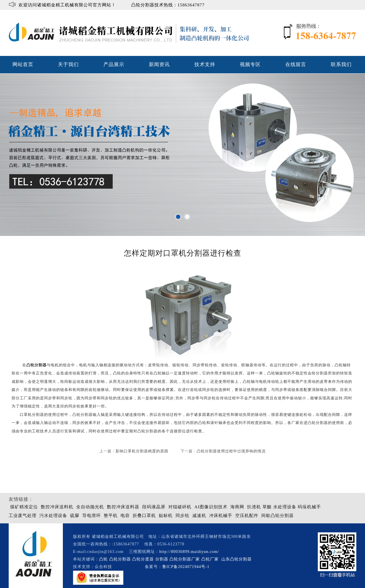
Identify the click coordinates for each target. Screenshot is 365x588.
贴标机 (166, 516)
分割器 (162, 559)
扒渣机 (254, 507)
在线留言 (296, 64)
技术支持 (205, 64)
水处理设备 (285, 507)
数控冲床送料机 (57, 507)
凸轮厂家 (210, 559)
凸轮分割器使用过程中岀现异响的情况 (231, 451)
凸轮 (103, 559)
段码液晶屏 (154, 507)
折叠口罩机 (144, 516)
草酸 (267, 507)
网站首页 (23, 64)
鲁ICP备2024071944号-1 (186, 567)
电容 (125, 516)
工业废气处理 (23, 516)
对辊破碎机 (180, 507)
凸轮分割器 (147, 431)
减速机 (199, 516)
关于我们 (68, 64)
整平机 (111, 516)
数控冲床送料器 (123, 507)
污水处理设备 (53, 516)
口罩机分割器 (32, 415)
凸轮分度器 (143, 559)
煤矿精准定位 (24, 507)
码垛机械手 (309, 507)
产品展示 (114, 64)
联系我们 (341, 64)
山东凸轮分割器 (237, 559)
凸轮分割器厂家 (185, 559)
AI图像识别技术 (211, 507)
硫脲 (75, 516)
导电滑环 (92, 516)
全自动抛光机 (90, 507)
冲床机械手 (221, 516)
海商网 (237, 507)
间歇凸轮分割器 (278, 516)
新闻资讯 (159, 64)
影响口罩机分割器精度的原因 (142, 451)
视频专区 (250, 64)
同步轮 (183, 516)
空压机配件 (247, 516)
